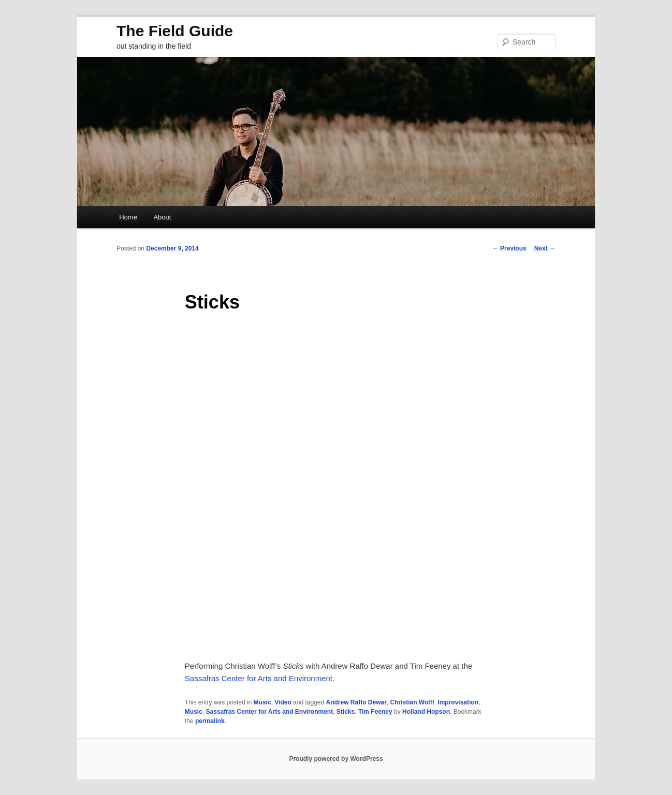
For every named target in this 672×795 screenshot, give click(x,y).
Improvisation (458, 702)
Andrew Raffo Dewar (356, 702)
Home (128, 217)
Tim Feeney (375, 712)
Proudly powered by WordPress (336, 759)
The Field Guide (175, 31)
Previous (509, 248)
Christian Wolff (412, 702)
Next (545, 248)
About (162, 217)
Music (262, 702)
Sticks (346, 712)
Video (283, 702)
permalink (210, 721)
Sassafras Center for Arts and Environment (259, 678)
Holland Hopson (426, 712)
